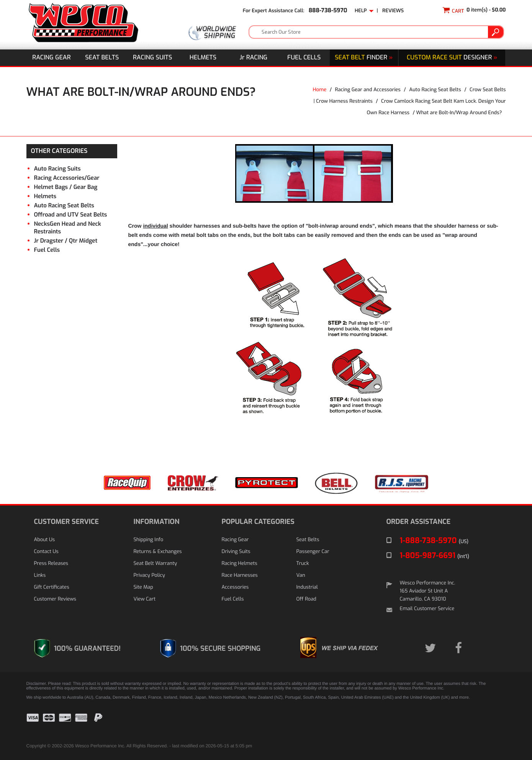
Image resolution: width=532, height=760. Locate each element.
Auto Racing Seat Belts (435, 90)
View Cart (145, 599)
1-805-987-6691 (435, 556)
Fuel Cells (304, 58)
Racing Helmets (240, 564)
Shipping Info (149, 540)
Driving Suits (236, 552)
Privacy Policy (149, 575)
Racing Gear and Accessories (368, 90)
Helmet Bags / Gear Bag (66, 187)
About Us (45, 540)
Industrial (307, 587)
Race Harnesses (240, 575)
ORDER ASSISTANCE (419, 522)
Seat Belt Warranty (155, 564)
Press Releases (51, 564)
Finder (364, 58)
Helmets (203, 58)
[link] (487, 723)
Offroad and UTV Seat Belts (71, 215)
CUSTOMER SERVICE (66, 522)
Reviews (393, 11)
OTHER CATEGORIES (59, 151)
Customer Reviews (55, 599)
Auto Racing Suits (57, 169)
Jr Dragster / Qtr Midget (66, 241)
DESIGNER (452, 58)
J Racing (254, 58)
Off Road (306, 599)
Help (364, 11)
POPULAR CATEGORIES (258, 522)
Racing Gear (51, 58)
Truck (303, 564)
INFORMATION (157, 522)
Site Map (143, 587)
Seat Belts (102, 58)
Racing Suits (152, 58)
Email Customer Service (427, 609)
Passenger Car (313, 552)
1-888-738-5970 (434, 541)
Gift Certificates (52, 587)
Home (319, 90)
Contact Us (46, 552)
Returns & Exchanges (158, 552)
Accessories (235, 587)
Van (301, 575)
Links (40, 575)
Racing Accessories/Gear (67, 178)
